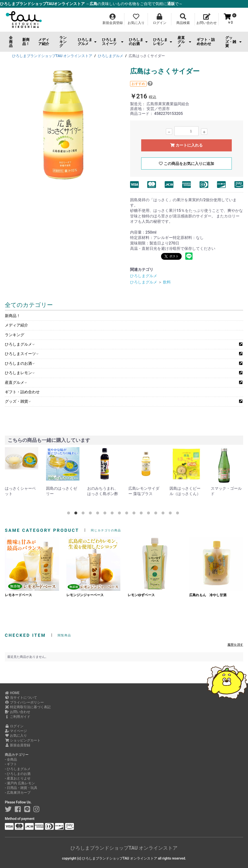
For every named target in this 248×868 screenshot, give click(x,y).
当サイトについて (21, 697)
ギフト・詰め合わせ (206, 42)
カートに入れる (186, 145)
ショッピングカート (23, 740)
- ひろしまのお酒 (18, 774)
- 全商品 (11, 759)
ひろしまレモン (162, 42)
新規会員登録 (18, 745)
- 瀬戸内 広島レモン (20, 783)
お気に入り (16, 735)
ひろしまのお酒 (138, 42)
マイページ (16, 731)
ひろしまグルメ (87, 42)
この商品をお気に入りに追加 (186, 164)
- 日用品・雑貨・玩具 (21, 788)
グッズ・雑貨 (233, 42)
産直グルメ (184, 42)
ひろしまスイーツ (113, 42)
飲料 (167, 282)
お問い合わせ (18, 712)
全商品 (11, 42)
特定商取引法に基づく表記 (28, 707)
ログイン (14, 726)
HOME (12, 693)
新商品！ (26, 42)
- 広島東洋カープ (18, 793)
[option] (63, 126)
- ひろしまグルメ (18, 769)
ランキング (63, 42)
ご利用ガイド (18, 717)
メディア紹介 (44, 42)
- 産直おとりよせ (18, 778)
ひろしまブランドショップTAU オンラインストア (124, 848)
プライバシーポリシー (24, 702)
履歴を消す (235, 645)
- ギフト (11, 764)
